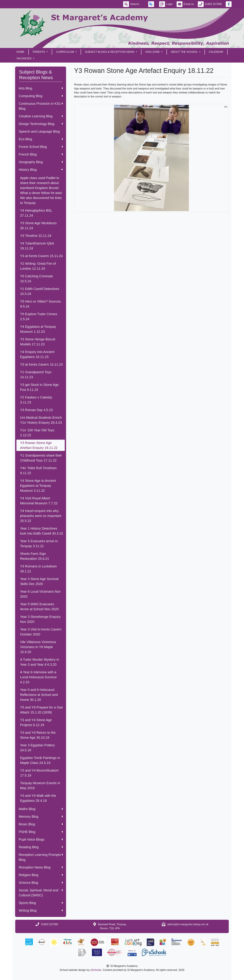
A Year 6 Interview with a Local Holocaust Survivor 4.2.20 (38, 677)
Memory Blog (41, 817)
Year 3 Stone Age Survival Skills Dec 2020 (39, 581)
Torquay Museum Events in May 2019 (40, 785)
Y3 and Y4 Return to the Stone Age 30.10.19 (38, 735)
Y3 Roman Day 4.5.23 (36, 410)
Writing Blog (41, 910)
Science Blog (41, 883)
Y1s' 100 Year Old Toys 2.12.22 (37, 433)
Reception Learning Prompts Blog (41, 857)
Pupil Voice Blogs (41, 839)
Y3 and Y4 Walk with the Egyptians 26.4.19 (38, 798)
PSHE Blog (41, 832)
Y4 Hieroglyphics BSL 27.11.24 (36, 213)
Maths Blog (41, 809)
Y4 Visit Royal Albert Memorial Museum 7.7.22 (39, 501)
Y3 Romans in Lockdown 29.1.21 (38, 569)
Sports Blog (41, 903)
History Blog (41, 170)
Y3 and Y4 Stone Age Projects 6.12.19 (36, 722)
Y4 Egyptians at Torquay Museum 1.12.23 (38, 329)
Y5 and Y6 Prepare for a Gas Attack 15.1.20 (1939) (41, 710)
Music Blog (41, 824)
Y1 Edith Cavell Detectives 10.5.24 (40, 291)
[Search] (137, 4)
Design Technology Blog (41, 124)
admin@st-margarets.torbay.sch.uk (188, 924)
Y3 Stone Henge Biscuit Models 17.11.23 (38, 342)
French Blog (41, 154)
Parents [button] (39, 52)
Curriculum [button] (65, 52)
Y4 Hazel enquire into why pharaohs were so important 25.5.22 (41, 516)
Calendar (216, 52)
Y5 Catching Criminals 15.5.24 (37, 279)
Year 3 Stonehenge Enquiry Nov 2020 (40, 619)
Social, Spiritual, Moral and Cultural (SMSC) (41, 893)
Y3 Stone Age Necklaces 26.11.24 (38, 226)
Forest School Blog (41, 147)
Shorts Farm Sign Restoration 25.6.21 (35, 556)
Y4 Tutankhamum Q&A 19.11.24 (37, 246)
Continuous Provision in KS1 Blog (41, 106)
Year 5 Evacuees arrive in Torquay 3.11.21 (39, 544)
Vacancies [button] (24, 59)
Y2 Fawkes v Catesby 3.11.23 (36, 400)
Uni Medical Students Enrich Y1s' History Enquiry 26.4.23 (41, 420)
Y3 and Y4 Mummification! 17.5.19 (39, 773)
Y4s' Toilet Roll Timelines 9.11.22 (38, 470)
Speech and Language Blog (39, 131)
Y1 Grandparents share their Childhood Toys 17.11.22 (41, 458)
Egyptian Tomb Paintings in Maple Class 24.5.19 (40, 760)
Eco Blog (41, 139)
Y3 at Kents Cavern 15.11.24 (41, 256)
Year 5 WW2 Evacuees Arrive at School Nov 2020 (39, 607)
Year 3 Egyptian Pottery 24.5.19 (37, 748)
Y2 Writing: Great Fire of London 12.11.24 (38, 266)
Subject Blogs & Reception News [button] (110, 52)
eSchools (96, 970)
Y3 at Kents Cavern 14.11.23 (41, 364)
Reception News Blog (41, 867)
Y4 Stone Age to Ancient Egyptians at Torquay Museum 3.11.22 (38, 486)
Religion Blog (41, 875)
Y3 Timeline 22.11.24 (36, 236)
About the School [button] (185, 52)
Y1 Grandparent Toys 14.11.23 (36, 375)
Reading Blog (41, 847)
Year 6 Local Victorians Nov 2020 (40, 594)
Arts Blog (41, 88)
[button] (78, 158)
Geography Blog (41, 162)
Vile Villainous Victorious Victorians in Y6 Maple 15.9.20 (38, 647)
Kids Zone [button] (153, 52)
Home (20, 52)
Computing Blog (41, 96)
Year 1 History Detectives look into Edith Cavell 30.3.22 (42, 531)
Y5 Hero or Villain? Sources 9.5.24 (40, 304)
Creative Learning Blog (41, 116)
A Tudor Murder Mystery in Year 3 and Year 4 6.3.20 (40, 662)
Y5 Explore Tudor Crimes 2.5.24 (39, 316)
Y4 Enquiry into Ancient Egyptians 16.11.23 (37, 354)
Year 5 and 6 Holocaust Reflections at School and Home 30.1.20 (39, 695)
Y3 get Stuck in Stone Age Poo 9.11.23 (39, 387)
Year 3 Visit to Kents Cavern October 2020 (41, 632)
